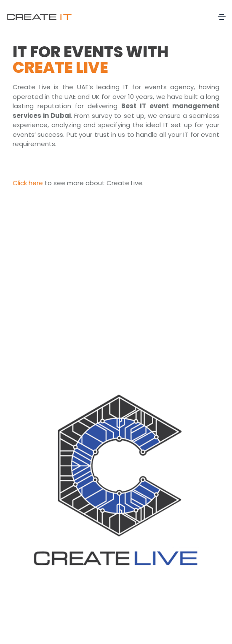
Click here (28, 183)
